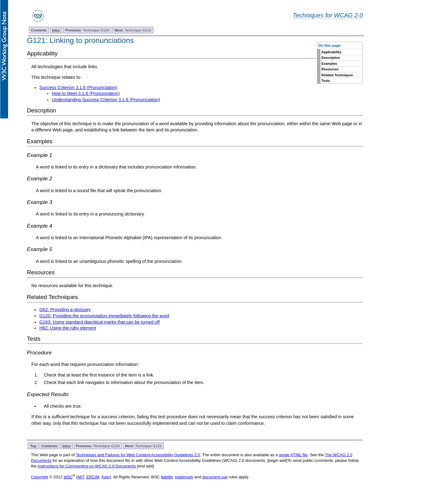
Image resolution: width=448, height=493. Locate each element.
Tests (326, 81)
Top (33, 446)
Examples (329, 64)
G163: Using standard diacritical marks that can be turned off (99, 322)
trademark (184, 477)
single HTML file (293, 455)
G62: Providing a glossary (65, 310)
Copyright (40, 477)
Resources (330, 69)
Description (331, 58)
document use (215, 477)
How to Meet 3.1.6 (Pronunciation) (86, 93)
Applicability (331, 52)
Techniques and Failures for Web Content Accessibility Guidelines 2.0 (138, 455)
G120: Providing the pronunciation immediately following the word (104, 316)
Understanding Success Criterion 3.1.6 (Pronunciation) (106, 100)
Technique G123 (133, 30)
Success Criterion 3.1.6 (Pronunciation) (78, 88)
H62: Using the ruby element (68, 328)
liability (167, 477)
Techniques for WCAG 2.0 (328, 15)
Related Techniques (337, 75)
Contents (39, 30)
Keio (106, 477)
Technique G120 (87, 30)
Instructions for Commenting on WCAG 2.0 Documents (87, 466)
